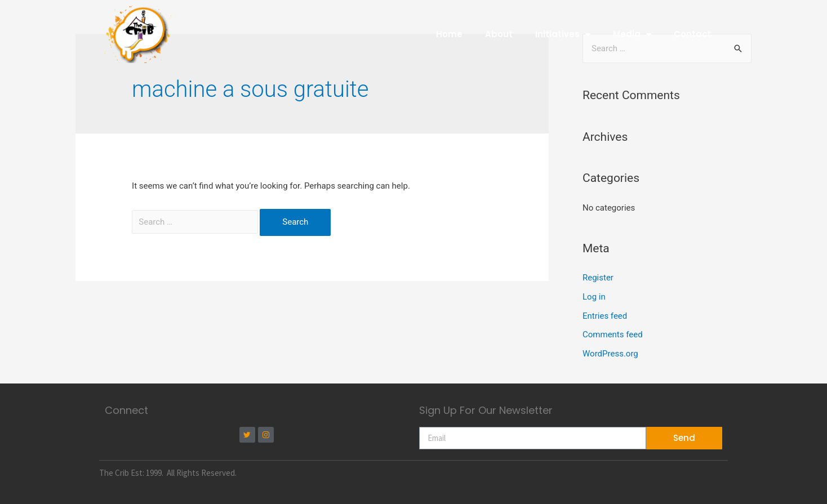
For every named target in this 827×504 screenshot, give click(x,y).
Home (449, 34)
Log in (594, 297)
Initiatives (562, 34)
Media (632, 34)
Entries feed (605, 316)
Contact (692, 34)
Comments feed (613, 334)
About (498, 34)
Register (598, 278)
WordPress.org (610, 354)
